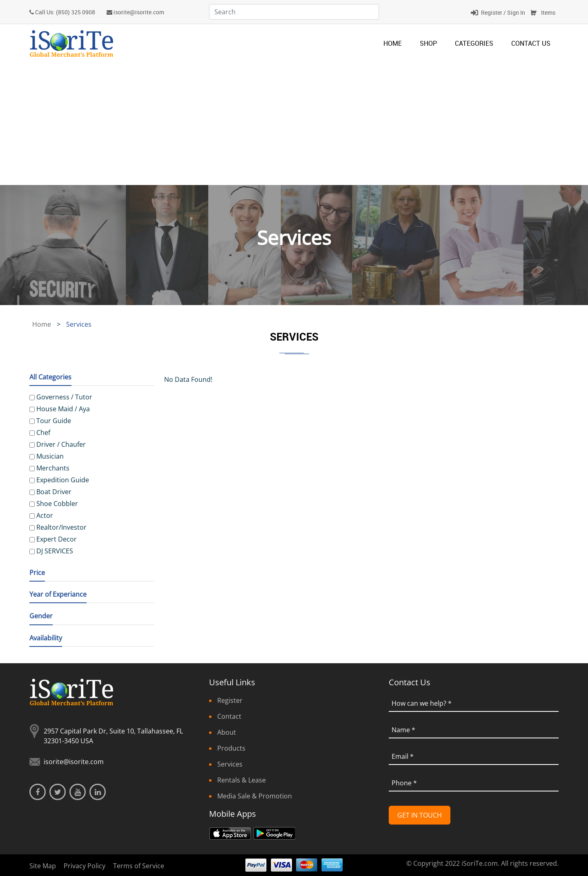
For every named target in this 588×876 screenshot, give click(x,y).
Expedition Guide (63, 480)
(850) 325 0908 (76, 12)
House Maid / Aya (63, 409)
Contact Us (531, 43)
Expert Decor (57, 539)
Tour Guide (54, 421)
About (227, 732)
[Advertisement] (294, 124)
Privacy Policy (85, 866)
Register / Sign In (503, 12)
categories (474, 43)
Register (230, 700)
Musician (50, 456)
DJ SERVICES (55, 551)
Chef (43, 432)
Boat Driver (54, 492)
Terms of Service (139, 866)
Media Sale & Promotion (255, 796)
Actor (45, 515)
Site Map (43, 866)
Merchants (53, 468)
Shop (428, 43)
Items (548, 12)
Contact (229, 716)
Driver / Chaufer (61, 444)
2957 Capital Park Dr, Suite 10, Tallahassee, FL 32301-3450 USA (113, 736)
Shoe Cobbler (57, 504)
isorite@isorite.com (139, 12)
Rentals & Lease (242, 780)
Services (230, 764)
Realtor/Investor (61, 527)
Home (393, 43)
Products (231, 748)
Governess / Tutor (64, 397)
